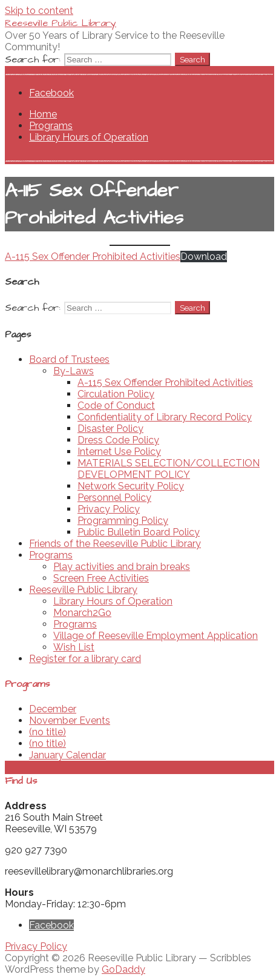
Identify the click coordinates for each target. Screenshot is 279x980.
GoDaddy (123, 969)
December (53, 709)
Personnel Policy (114, 498)
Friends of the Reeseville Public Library (115, 544)
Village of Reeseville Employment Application (156, 636)
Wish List (74, 647)
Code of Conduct (116, 406)
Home (43, 114)
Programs (51, 126)
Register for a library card (85, 659)
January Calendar (67, 755)
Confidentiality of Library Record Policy (165, 417)
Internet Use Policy (119, 452)
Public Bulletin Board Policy (139, 532)
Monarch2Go (82, 613)
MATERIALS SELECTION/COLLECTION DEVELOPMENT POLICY (169, 469)
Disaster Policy (110, 429)
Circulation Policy (116, 394)
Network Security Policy (131, 486)
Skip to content (39, 11)
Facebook (51, 93)
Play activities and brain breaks (122, 567)
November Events (70, 720)
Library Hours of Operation (89, 137)
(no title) (48, 732)
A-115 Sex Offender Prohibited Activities (93, 257)
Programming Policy (123, 521)
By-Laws (74, 371)
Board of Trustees (69, 359)
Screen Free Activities (101, 578)
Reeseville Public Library (61, 23)
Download (204, 257)
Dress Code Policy (118, 440)
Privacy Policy (109, 509)
